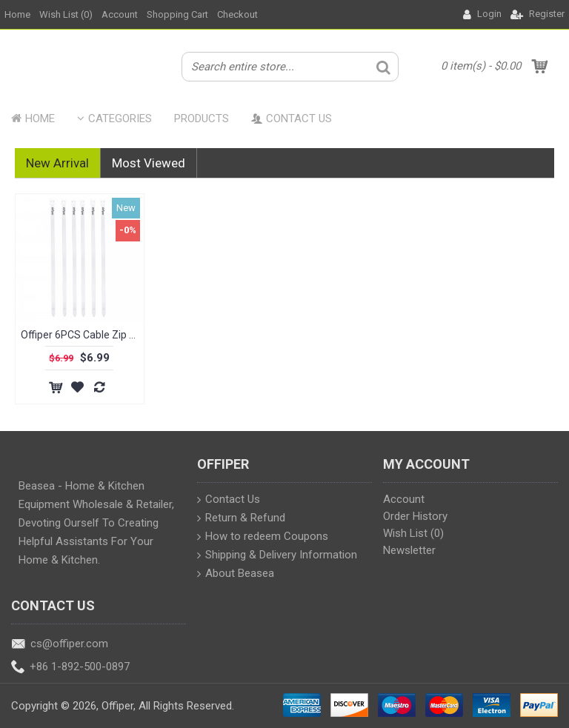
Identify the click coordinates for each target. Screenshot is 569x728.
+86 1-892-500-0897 (70, 668)
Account (404, 499)
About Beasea (236, 575)
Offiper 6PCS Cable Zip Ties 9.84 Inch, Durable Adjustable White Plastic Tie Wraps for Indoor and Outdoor (82, 335)
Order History (415, 516)
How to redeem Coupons (263, 538)
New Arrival (57, 163)
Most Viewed (149, 163)
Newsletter (409, 550)
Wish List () (413, 533)
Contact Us (229, 501)
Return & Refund (241, 519)
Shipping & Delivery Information (277, 556)
